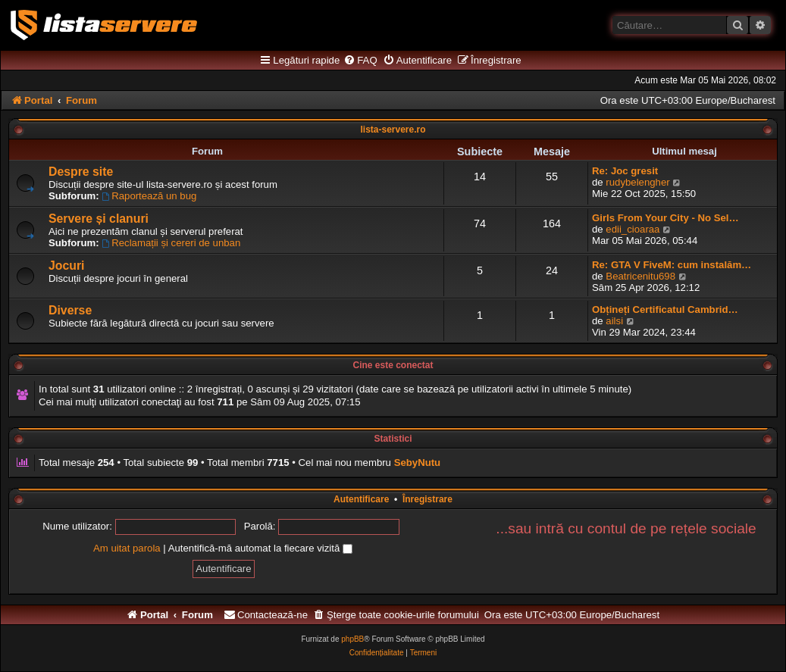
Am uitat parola (127, 548)
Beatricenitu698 (640, 276)
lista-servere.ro (393, 130)
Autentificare (361, 499)
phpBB (352, 639)
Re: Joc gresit (625, 171)
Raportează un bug (149, 196)
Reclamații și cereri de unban (171, 243)
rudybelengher (637, 182)
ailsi (614, 321)
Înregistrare (427, 499)
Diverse (70, 310)
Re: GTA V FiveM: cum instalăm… (672, 265)
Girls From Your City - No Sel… (665, 218)
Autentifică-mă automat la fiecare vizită (260, 548)
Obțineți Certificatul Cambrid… (665, 309)
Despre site (81, 172)
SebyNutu (418, 463)
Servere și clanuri (99, 219)
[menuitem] (360, 61)
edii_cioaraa (633, 229)
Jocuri (67, 266)
